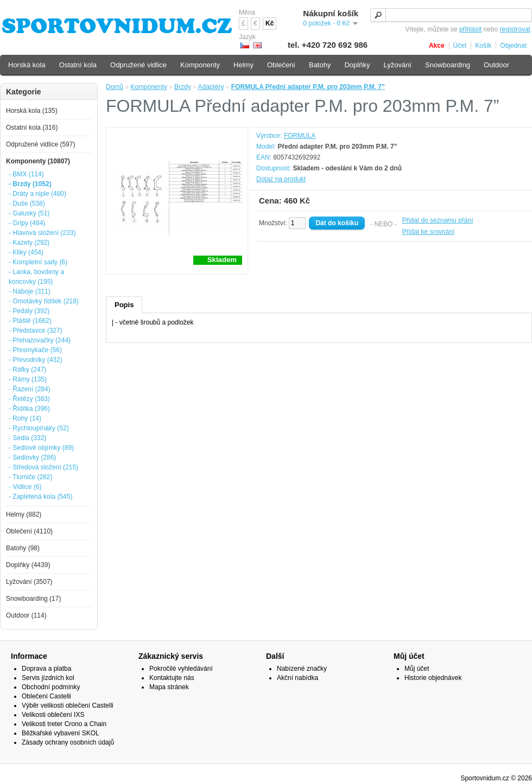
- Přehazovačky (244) (40, 340)
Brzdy (183, 87)
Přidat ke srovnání (429, 232)
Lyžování (397, 65)
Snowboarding (448, 65)
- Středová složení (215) (43, 467)
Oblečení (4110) (29, 531)
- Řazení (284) (30, 389)
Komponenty (148, 87)
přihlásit (470, 29)
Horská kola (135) (32, 111)
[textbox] (451, 15)
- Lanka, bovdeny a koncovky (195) (36, 277)
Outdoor (496, 65)
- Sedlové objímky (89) (41, 448)
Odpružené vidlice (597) (40, 144)
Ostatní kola (78, 65)
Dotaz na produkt (281, 179)
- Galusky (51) (29, 213)
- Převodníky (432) (36, 360)
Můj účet (417, 669)
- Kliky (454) (26, 252)
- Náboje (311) (30, 291)
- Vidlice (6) (25, 487)
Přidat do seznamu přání (438, 220)
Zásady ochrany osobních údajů (68, 742)
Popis (124, 305)
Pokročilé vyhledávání (181, 669)
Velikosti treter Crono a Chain (64, 724)
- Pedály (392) (29, 311)
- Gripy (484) (27, 223)
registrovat (515, 29)
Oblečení (281, 65)
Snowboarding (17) (33, 599)
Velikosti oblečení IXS (53, 715)
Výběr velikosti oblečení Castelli (68, 705)
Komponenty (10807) (38, 161)
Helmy (243, 65)
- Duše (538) (27, 204)
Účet (460, 46)
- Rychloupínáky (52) (39, 428)
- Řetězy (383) (29, 399)
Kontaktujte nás (172, 678)
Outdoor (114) (26, 615)
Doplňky (357, 65)
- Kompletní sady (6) (38, 262)
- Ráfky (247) (27, 370)
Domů (115, 87)
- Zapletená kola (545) (40, 497)
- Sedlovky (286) (32, 457)
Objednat (513, 46)
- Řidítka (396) (29, 409)
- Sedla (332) (27, 438)
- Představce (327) (36, 330)
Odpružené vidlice (138, 65)
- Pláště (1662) (30, 321)
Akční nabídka (297, 678)
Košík (483, 46)
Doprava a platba (46, 669)
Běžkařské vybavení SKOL (61, 733)
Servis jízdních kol (48, 678)
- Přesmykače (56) (35, 350)
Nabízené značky (302, 669)
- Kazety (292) (29, 243)
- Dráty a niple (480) (37, 194)
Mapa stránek (169, 687)
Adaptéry (211, 87)
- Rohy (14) (25, 418)
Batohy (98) (23, 548)
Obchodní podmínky (51, 687)
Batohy (320, 65)
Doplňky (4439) (28, 565)
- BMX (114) (26, 174)
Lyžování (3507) (29, 582)
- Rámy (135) (28, 379)
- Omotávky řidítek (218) (44, 301)
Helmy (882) (24, 514)
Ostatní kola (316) (32, 128)
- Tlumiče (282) (30, 477)
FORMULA (300, 136)
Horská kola (27, 65)
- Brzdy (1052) (30, 184)
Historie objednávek (433, 678)
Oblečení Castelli (46, 696)
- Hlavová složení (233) (42, 233)
